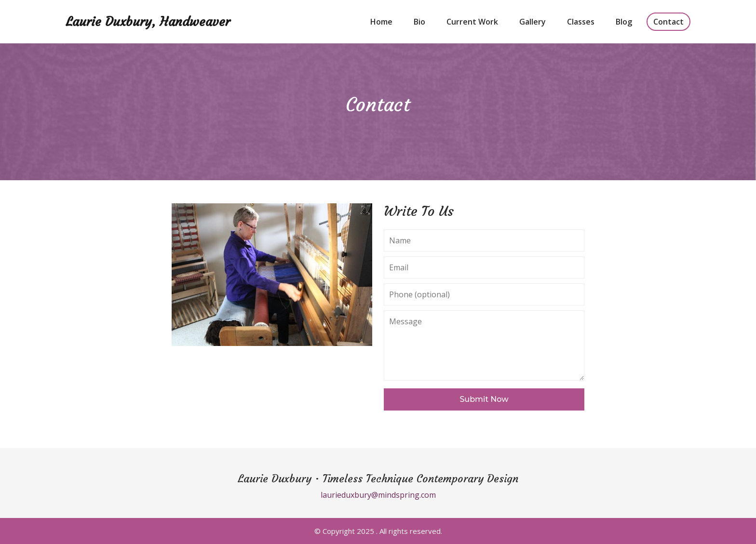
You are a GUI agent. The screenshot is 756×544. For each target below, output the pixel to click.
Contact (668, 22)
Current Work (472, 22)
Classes (581, 22)
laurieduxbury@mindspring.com (378, 495)
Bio (419, 22)
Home (381, 22)
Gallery (533, 22)
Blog (624, 22)
